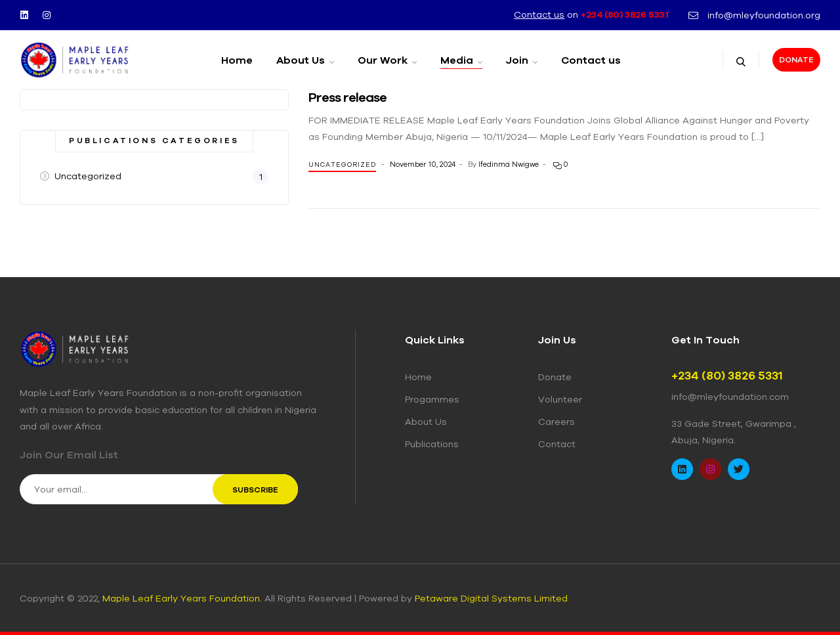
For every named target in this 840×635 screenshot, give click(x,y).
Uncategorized (342, 164)
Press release (347, 97)
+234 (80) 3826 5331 (625, 14)
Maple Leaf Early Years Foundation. (182, 598)
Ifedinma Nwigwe (509, 164)
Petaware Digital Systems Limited (491, 598)
